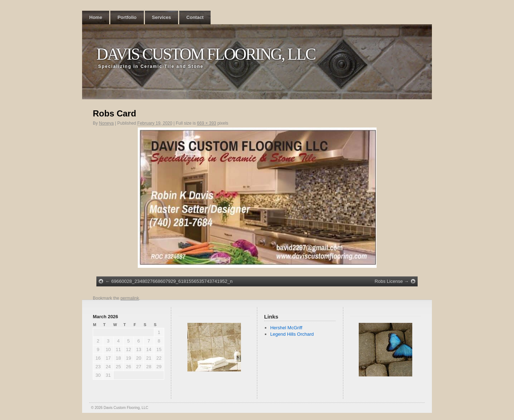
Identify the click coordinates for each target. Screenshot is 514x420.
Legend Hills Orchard (292, 334)
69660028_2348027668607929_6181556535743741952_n (172, 281)
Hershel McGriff (286, 328)
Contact (195, 17)
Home (96, 17)
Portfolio (127, 17)
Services (162, 17)
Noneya (106, 123)
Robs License (389, 281)
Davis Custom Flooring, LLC (206, 54)
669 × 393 (207, 123)
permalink (130, 298)
